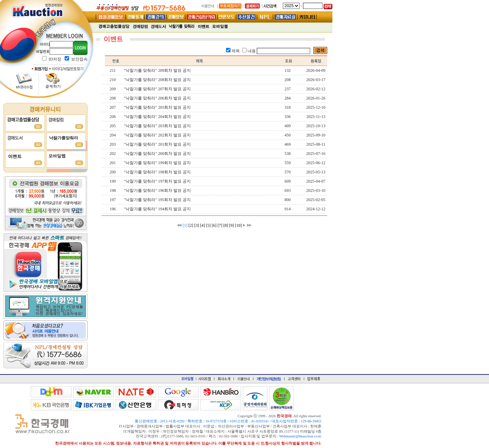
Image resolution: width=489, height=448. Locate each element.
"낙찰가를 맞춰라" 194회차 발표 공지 (158, 209)
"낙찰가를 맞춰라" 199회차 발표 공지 (158, 163)
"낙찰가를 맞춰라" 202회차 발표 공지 (158, 135)
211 (113, 70)
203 (113, 144)
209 (113, 89)
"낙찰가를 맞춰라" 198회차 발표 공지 (158, 172)
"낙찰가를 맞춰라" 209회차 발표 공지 (158, 70)
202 (113, 154)
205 (113, 126)
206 (113, 117)
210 (113, 80)
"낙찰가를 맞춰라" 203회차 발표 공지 (158, 126)
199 (113, 181)
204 (113, 135)
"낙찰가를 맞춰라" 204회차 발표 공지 (158, 117)
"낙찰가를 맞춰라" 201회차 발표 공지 (158, 144)
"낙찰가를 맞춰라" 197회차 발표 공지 (158, 181)
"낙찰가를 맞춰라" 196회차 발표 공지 (158, 190)
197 (113, 200)
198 (113, 190)
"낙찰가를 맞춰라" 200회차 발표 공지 (158, 154)
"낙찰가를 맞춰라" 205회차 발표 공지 (158, 107)
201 (113, 163)
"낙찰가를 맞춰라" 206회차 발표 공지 (158, 98)
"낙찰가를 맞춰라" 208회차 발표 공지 (158, 80)
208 (113, 98)
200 (113, 172)
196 (113, 209)
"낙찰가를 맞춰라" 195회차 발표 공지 (158, 200)
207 (113, 107)
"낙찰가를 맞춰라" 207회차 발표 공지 (158, 89)
